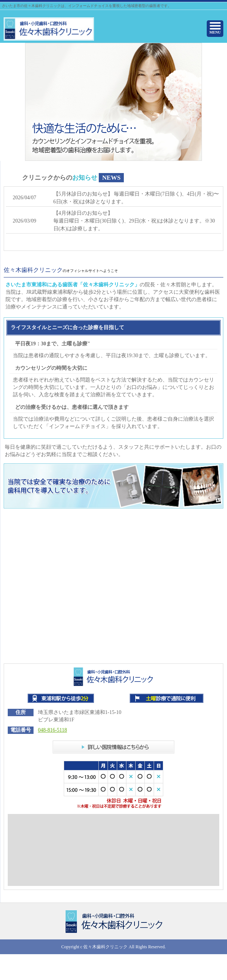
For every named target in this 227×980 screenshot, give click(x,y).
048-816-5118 (53, 730)
